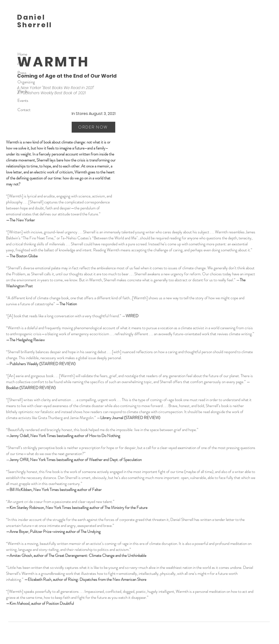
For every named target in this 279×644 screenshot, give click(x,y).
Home (22, 54)
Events (23, 100)
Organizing (26, 82)
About (22, 63)
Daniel (31, 17)
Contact (24, 110)
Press (22, 73)
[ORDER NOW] (93, 127)
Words (23, 91)
